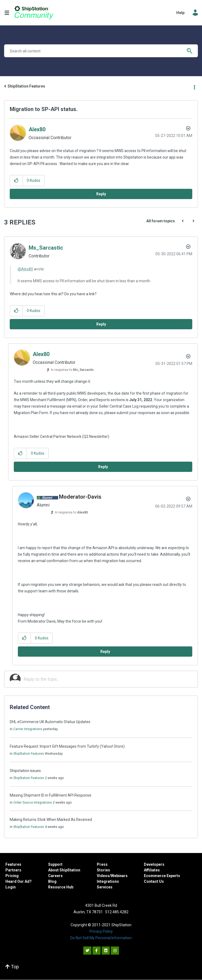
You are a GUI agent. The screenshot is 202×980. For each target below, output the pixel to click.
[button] (16, 181)
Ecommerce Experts (162, 876)
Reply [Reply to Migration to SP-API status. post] (101, 194)
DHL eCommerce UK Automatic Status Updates (50, 722)
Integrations (108, 881)
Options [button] (194, 86)
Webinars (119, 876)
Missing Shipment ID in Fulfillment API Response (51, 795)
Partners (13, 870)
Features (13, 864)
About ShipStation (64, 870)
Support (55, 864)
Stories (103, 870)
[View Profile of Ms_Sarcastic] (46, 248)
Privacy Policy (101, 931)
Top (12, 967)
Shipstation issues (25, 771)
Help (180, 13)
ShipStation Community (34, 13)
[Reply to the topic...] (108, 679)
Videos (103, 876)
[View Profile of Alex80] (37, 129)
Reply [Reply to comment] (101, 324)
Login (11, 887)
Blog (52, 881)
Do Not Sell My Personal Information (101, 938)
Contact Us (154, 881)
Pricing (12, 876)
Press (102, 864)
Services (105, 887)
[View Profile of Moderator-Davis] (80, 497)
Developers (154, 864)
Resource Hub (61, 887)
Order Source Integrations (33, 803)
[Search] (101, 51)
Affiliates (152, 870)
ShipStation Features (26, 86)
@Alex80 (25, 269)
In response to (72, 370)
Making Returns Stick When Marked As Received (51, 820)
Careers (55, 876)
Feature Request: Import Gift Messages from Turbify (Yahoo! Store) (67, 746)
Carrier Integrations (28, 729)
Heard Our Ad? (19, 881)
